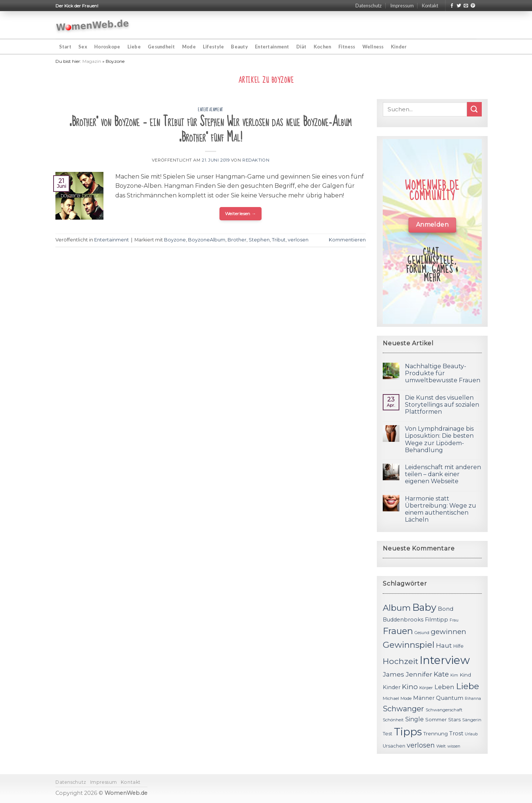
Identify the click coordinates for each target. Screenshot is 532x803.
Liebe (134, 47)
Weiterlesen (241, 214)
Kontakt (430, 6)
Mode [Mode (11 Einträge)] (406, 698)
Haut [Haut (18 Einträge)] (444, 645)
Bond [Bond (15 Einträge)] (446, 609)
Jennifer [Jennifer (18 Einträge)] (419, 674)
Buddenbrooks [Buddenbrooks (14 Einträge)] (403, 620)
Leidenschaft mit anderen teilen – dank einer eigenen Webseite (443, 474)
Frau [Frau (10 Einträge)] (454, 620)
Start (65, 47)
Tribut (279, 240)
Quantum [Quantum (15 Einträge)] (450, 698)
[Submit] (474, 109)
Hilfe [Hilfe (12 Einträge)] (458, 646)
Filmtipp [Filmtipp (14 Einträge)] (436, 620)
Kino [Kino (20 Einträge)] (410, 687)
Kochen (323, 47)
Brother (237, 240)
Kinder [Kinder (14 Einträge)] (392, 687)
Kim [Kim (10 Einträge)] (454, 675)
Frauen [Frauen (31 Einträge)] (398, 631)
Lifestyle (213, 47)
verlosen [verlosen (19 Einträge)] (421, 745)
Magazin (92, 61)
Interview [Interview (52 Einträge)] (445, 660)
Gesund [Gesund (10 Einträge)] (422, 633)
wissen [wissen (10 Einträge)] (454, 746)
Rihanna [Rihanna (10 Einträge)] (473, 699)
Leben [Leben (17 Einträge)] (444, 687)
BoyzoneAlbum (207, 240)
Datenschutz (369, 6)
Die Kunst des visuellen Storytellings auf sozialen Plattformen (442, 405)
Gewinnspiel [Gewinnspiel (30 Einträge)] (409, 645)
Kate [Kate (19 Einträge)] (441, 674)
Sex (83, 47)
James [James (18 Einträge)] (393, 674)
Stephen (259, 240)
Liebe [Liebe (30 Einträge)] (468, 686)
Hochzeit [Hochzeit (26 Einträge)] (400, 661)
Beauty (239, 47)
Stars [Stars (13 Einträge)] (454, 719)
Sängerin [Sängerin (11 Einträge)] (472, 720)
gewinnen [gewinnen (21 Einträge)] (449, 632)
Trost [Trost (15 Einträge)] (456, 733)
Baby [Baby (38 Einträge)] (424, 607)
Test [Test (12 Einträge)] (388, 734)
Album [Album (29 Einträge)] (397, 608)
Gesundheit (161, 47)
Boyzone (175, 240)
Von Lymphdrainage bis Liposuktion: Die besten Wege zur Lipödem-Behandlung (439, 439)
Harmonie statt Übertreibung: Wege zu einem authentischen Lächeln (441, 509)
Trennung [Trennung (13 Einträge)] (436, 733)
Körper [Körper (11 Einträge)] (426, 688)
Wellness (373, 47)
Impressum (402, 6)
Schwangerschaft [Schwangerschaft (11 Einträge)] (444, 710)
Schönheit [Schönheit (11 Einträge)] (393, 720)
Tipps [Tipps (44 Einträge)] (408, 732)
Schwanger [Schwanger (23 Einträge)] (403, 709)
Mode (189, 47)
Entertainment (272, 47)
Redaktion (256, 160)
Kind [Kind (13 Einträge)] (465, 675)
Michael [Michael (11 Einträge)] (391, 698)
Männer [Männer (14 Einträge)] (424, 698)
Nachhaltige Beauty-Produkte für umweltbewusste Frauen (443, 373)
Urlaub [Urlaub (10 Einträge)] (471, 734)
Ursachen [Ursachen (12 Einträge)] (394, 746)
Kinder (399, 47)
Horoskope (107, 47)
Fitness (347, 47)
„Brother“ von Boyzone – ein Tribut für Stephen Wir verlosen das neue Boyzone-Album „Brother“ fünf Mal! (211, 130)
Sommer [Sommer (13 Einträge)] (436, 719)
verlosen (298, 240)
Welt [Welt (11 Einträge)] (441, 746)
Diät (301, 47)
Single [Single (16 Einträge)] (415, 719)
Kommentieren (347, 240)
